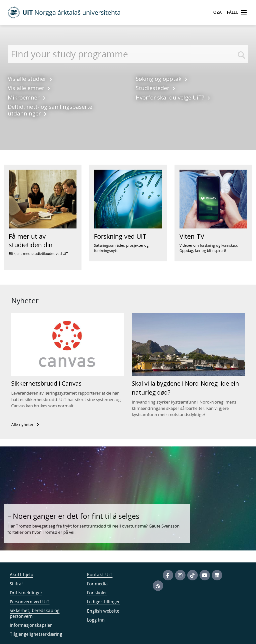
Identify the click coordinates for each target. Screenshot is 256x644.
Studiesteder (155, 88)
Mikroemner (26, 97)
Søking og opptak (161, 79)
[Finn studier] (128, 54)
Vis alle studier (30, 79)
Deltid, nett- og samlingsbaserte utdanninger (50, 110)
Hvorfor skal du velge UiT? (173, 97)
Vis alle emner (29, 88)
